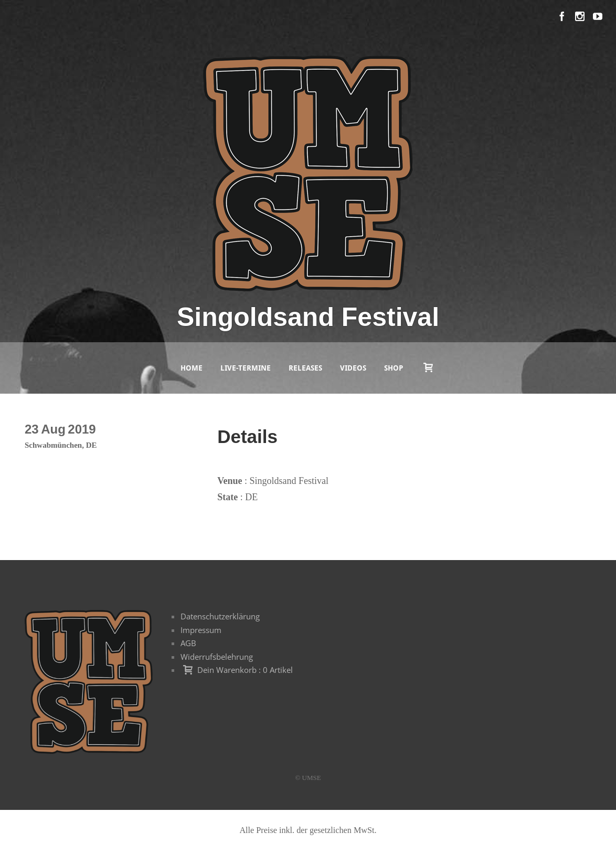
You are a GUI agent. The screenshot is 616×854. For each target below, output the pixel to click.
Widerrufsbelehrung (217, 657)
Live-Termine (246, 368)
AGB (188, 643)
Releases (305, 368)
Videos (353, 368)
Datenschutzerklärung (220, 616)
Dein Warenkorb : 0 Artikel (245, 670)
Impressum (201, 630)
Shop (394, 368)
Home (192, 368)
